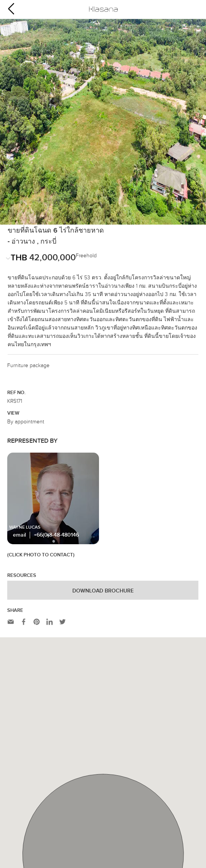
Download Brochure (103, 530)
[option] (103, 88)
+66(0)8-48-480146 (56, 474)
